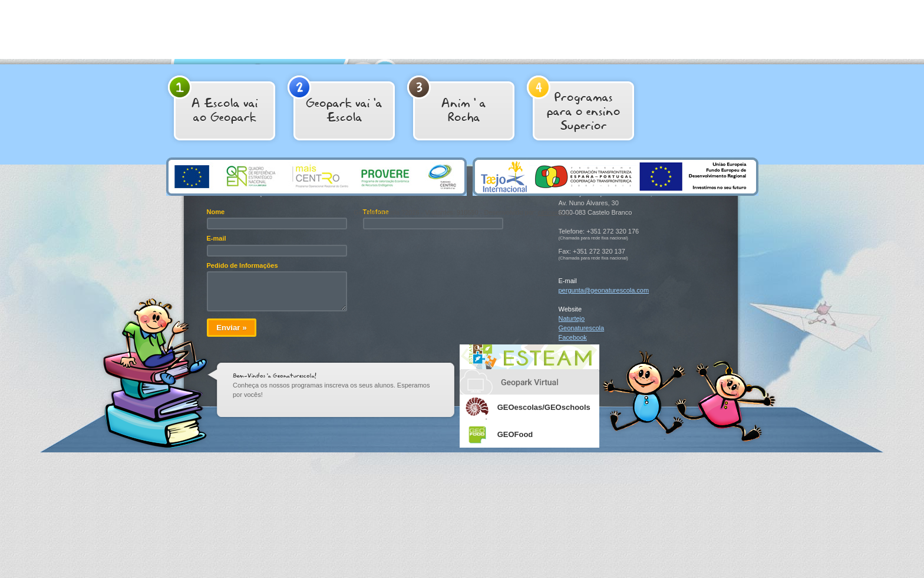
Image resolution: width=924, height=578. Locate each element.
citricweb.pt (554, 212)
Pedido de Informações (242, 265)
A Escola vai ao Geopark (213, 100)
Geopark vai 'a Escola (335, 100)
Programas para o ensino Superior (574, 104)
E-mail (217, 238)
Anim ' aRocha (447, 100)
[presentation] (453, 257)
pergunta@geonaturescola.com (604, 290)
